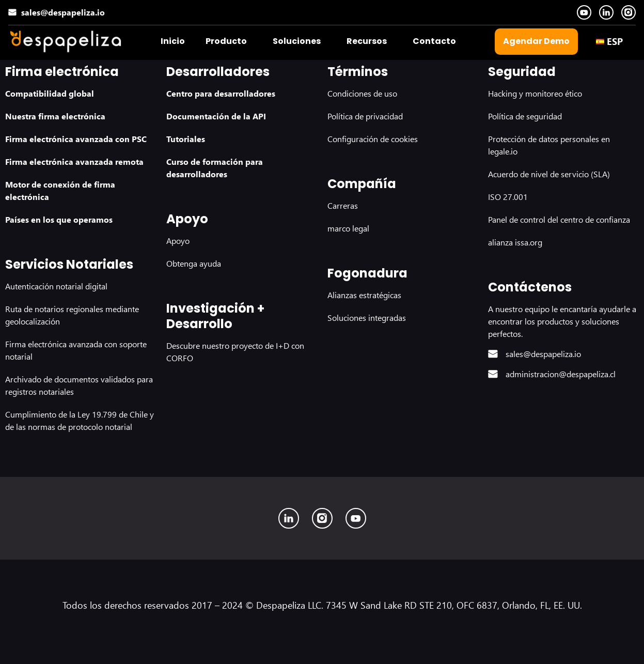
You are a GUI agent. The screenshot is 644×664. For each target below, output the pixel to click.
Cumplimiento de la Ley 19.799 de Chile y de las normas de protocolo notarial (80, 420)
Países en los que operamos (59, 219)
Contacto (434, 41)
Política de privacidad (365, 116)
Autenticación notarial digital (56, 286)
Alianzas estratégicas (364, 295)
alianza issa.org (515, 242)
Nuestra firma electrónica (55, 116)
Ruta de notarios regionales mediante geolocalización (72, 315)
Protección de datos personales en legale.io (549, 145)
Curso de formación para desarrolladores (215, 168)
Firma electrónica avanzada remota (74, 161)
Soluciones (297, 41)
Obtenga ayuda (194, 263)
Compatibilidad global (50, 93)
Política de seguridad (525, 116)
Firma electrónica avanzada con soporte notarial (76, 350)
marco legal (348, 228)
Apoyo (178, 241)
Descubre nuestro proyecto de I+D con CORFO (235, 352)
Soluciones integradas (367, 318)
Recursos (367, 41)
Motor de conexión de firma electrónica (60, 190)
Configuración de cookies (373, 139)
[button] (229, 41)
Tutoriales (186, 139)
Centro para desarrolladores (221, 93)
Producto (226, 41)
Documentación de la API (216, 116)
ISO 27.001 (508, 197)
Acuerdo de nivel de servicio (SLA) (549, 174)
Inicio (173, 41)
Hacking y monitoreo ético (535, 93)
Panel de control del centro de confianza (559, 219)
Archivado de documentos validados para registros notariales (79, 385)
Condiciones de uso (362, 93)
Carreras (343, 205)
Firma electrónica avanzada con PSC (76, 139)
